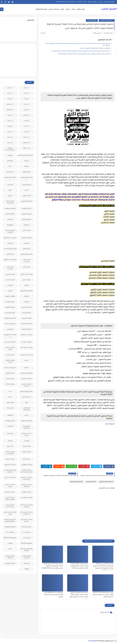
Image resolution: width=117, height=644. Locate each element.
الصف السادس (108, 261)
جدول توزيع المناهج (27, 392)
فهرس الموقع (92, 2)
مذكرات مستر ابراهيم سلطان (10, 499)
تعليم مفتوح (10, 373)
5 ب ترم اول (27, 143)
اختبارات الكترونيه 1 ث (10, 178)
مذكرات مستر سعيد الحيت (10, 506)
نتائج (10, 549)
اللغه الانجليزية (27, 318)
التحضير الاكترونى (27, 201)
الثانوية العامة (10, 214)
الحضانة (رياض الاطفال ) (10, 231)
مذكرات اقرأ (27, 459)
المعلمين (10, 329)
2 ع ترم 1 (10, 115)
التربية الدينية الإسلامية (10, 202)
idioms (27, 167)
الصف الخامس (108, 223)
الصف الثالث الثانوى (107, 20)
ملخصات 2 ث (10, 532)
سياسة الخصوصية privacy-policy (66, 2)
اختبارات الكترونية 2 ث (27, 178)
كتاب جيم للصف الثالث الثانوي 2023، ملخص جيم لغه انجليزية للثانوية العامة (103, 595)
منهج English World (10, 538)
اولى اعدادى (10, 355)
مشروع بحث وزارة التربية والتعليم (10, 521)
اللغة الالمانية (10, 302)
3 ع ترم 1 (27, 132)
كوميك (10, 441)
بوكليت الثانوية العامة (10, 361)
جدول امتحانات (10, 384)
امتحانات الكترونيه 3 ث (10, 336)
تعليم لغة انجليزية (27, 373)
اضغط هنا (110, 424)
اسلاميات (10, 185)
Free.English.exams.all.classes (26, 156)
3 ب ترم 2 (27, 126)
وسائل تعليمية (10, 564)
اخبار (10, 167)
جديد (10, 392)
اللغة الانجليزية (27, 307)
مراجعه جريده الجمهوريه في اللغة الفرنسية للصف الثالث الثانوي (53, 595)
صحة (10, 397)
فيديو (27, 415)
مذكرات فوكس (27, 492)
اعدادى (68, 9)
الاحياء (27, 190)
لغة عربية (10, 446)
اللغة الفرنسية (10, 313)
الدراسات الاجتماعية (10, 238)
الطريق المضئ (109, 9)
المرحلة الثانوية (27, 329)
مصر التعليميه (27, 527)
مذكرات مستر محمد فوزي (10, 513)
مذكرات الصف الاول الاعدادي (102, 272)
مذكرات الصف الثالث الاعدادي (102, 278)
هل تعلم (27, 564)
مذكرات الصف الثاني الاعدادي (102, 275)
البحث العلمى (27, 196)
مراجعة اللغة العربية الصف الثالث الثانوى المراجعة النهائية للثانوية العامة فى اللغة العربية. (81, 51)
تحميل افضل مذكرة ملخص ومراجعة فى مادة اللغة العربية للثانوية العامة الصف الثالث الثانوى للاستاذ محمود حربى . (77, 45)
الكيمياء (27, 302)
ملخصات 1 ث (27, 532)
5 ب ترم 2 (10, 137)
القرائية (27, 296)
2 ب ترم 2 (27, 104)
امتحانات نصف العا (27, 348)
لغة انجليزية (27, 446)
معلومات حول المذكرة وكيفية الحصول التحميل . (95, 48)
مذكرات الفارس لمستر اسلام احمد (27, 471)
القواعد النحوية (10, 296)
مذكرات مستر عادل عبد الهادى (27, 513)
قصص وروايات (10, 421)
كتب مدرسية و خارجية (27, 435)
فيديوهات (10, 415)
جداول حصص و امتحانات (27, 385)
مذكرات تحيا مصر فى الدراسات (27, 478)
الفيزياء (10, 291)
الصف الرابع (109, 220)
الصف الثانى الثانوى (27, 274)
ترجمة (27, 368)
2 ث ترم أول (10, 110)
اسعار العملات (27, 185)
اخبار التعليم (27, 172)
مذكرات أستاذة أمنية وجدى (10, 453)
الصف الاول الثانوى (27, 254)
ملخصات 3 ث (27, 538)
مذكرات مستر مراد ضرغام (27, 521)
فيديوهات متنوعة (27, 421)
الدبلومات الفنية (27, 238)
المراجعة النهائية (41, 9)
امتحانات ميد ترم (10, 342)
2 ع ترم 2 (27, 121)
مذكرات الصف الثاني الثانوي (102, 293)
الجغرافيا (27, 225)
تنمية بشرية (10, 379)
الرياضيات (27, 243)
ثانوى (62, 9)
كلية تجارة (10, 434)
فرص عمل (10, 408)
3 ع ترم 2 (10, 126)
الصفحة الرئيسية (110, 2)
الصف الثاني (109, 214)
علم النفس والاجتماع (27, 409)
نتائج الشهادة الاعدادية (27, 557)
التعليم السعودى (10, 209)
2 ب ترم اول (10, 104)
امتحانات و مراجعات (27, 355)
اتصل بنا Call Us (82, 2)
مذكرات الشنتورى (10, 465)
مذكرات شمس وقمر (10, 486)
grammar (10, 161)
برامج (27, 360)
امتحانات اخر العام (27, 335)
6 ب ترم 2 (10, 143)
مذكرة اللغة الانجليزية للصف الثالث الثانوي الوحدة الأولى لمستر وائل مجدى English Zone (53, 566)
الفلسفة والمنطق (27, 291)
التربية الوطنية (27, 209)
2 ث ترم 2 (27, 110)
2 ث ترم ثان (27, 115)
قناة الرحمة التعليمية (27, 427)
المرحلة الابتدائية (27, 324)
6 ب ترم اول (27, 148)
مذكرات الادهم (10, 459)
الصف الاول (109, 211)
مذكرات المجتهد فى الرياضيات (10, 471)
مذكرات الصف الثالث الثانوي (102, 295)
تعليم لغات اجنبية (10, 368)
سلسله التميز (27, 397)
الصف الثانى (27, 267)
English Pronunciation (10, 149)
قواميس (10, 426)
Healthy (10, 156)
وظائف (27, 569)
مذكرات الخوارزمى (27, 465)
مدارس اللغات (27, 452)
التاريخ (10, 196)
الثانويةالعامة (27, 220)
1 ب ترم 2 (10, 88)
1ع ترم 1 (27, 99)
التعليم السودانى (27, 214)
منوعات (10, 543)
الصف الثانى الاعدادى (10, 268)
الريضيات (10, 243)
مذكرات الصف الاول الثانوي (103, 290)
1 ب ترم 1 (27, 88)
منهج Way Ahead (27, 543)
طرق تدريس (10, 403)
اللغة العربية (92, 20)
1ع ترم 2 (10, 99)
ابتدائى (73, 9)
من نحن (101, 2)
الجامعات (10, 220)
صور (27, 403)
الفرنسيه (10, 285)
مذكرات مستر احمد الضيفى (27, 506)
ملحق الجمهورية (10, 527)
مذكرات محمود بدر (27, 498)
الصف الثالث (109, 217)
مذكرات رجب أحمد (10, 478)
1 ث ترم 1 (27, 93)
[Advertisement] (78, 75)
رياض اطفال (81, 9)
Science (27, 161)
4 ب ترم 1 (10, 132)
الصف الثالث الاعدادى (27, 261)
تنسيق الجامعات (27, 379)
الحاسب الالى (27, 231)
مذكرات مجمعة (10, 492)
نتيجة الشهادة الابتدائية (10, 557)
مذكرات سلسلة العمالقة (27, 486)
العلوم (27, 285)
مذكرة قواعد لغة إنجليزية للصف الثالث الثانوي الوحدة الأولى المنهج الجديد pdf (79, 566)
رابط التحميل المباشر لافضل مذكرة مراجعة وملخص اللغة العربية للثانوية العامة (84, 54)
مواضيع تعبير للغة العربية (27, 550)
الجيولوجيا (10, 225)
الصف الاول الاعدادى (10, 249)
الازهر (10, 190)
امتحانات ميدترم (54, 9)
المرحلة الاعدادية (10, 324)
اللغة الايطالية (10, 307)
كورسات (27, 441)
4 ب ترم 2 (27, 137)
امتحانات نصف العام (10, 349)
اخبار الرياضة (10, 172)
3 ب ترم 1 (10, 121)
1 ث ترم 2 (10, 93)
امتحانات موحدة (27, 342)
